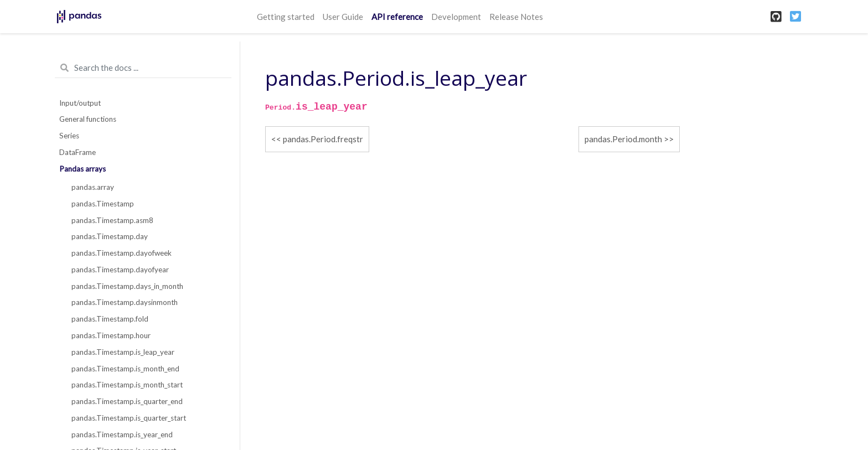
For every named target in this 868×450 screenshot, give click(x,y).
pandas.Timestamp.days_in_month (127, 286)
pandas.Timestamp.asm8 (112, 220)
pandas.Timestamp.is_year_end (122, 435)
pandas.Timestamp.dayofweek (122, 253)
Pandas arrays (82, 169)
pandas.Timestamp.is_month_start (127, 385)
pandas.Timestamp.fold (110, 319)
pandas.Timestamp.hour (111, 335)
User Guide (343, 17)
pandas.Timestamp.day (110, 236)
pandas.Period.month (623, 139)
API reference (397, 17)
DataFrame (77, 152)
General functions (88, 119)
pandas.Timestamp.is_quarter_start (129, 418)
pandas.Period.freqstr (323, 139)
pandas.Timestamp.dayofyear (120, 270)
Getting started (286, 17)
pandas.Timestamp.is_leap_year (123, 352)
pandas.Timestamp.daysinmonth (125, 302)
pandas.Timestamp (103, 204)
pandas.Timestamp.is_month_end (125, 369)
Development (456, 17)
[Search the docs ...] (143, 68)
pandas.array (93, 187)
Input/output (80, 103)
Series (69, 136)
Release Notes (516, 17)
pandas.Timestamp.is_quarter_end (127, 401)
